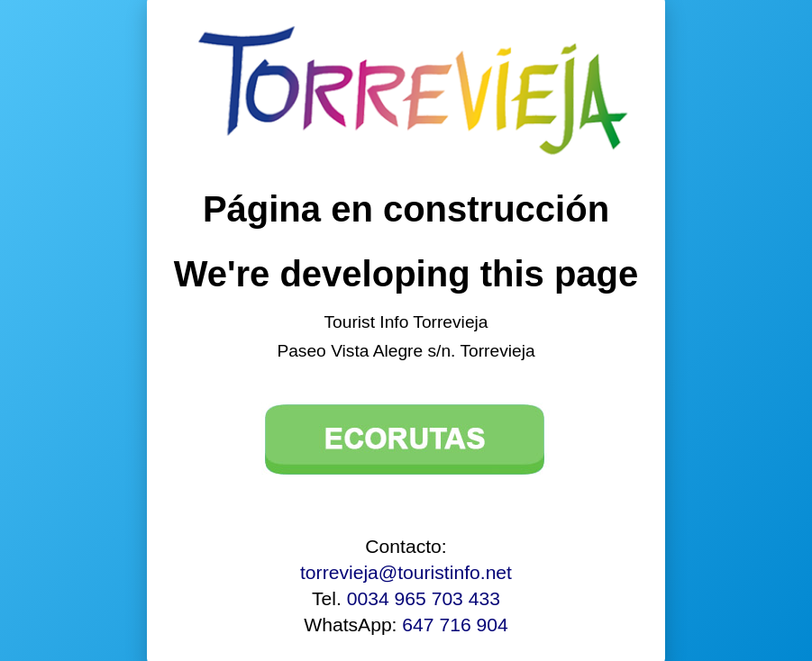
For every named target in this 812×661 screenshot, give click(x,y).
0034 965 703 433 (424, 598)
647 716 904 (455, 625)
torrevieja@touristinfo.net (406, 572)
